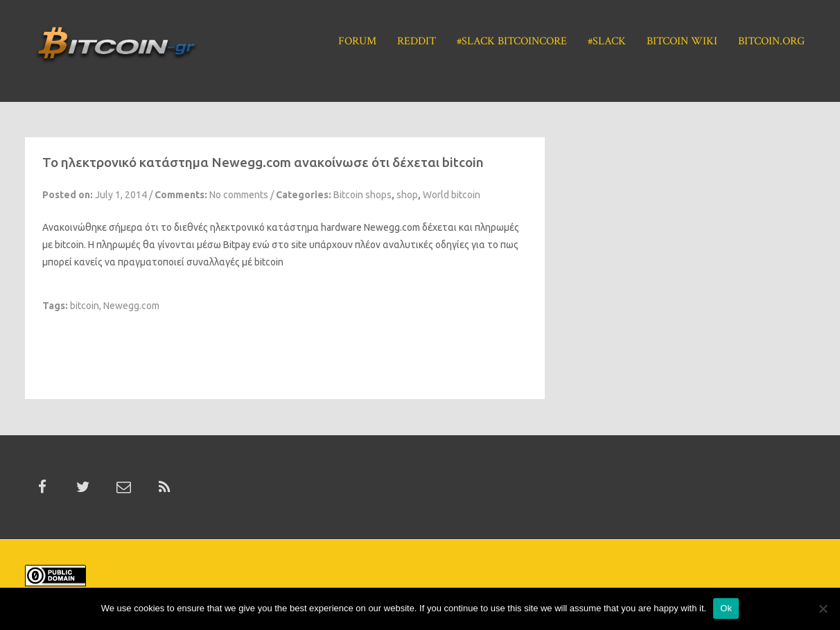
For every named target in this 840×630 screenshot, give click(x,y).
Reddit (417, 41)
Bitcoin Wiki (682, 41)
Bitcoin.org (771, 41)
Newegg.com (392, 227)
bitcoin (85, 306)
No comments (239, 195)
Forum (357, 41)
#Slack (607, 41)
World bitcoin (452, 195)
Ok (726, 608)
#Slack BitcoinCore (512, 41)
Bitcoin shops (362, 195)
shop (407, 195)
